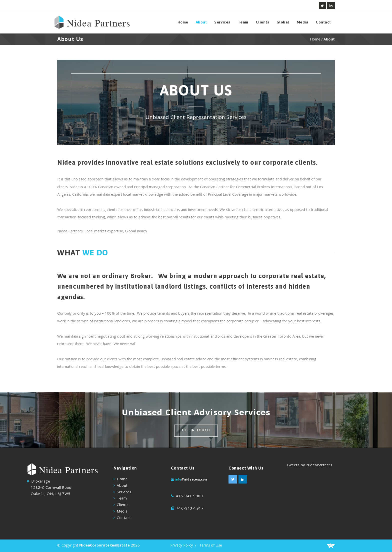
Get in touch (196, 431)
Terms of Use (211, 546)
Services (222, 22)
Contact (323, 22)
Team (243, 22)
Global (283, 22)
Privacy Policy (182, 546)
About (201, 22)
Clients (262, 22)
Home (183, 22)
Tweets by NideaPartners (309, 466)
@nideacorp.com (194, 480)
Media (303, 22)
